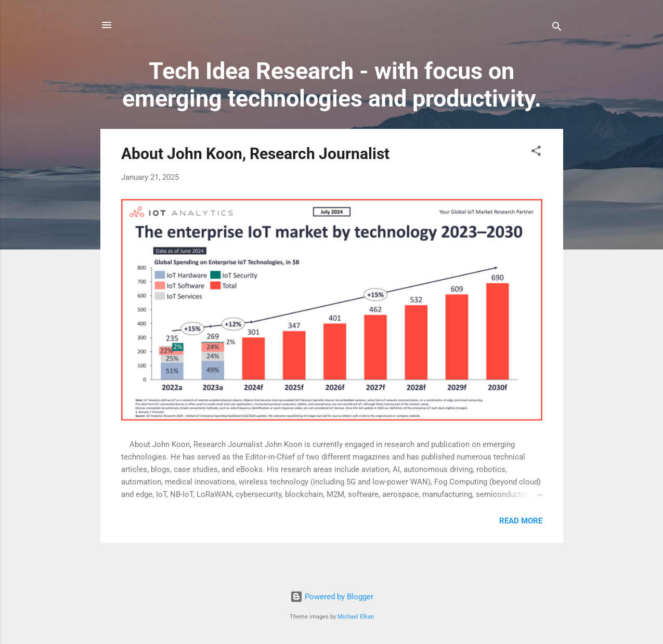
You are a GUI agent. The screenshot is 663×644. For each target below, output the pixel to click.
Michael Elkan (356, 617)
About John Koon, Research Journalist (255, 154)
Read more (521, 521)
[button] (536, 153)
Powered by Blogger (332, 597)
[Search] (557, 28)
